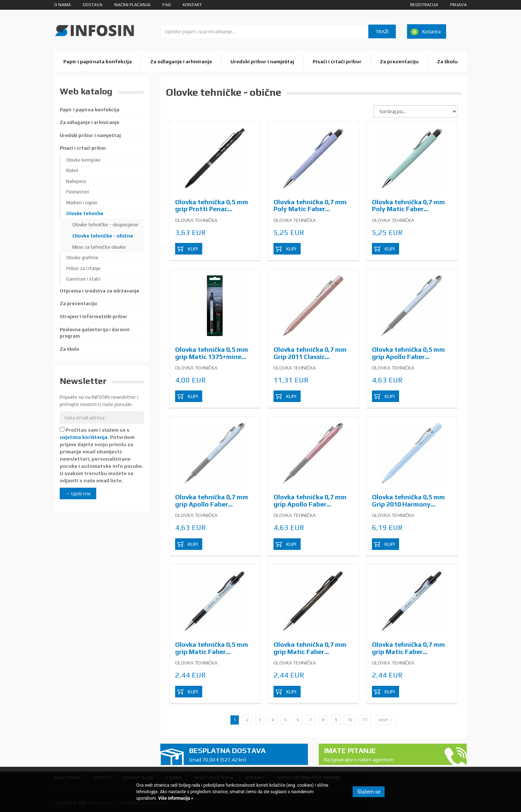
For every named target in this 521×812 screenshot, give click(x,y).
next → (386, 720)
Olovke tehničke (85, 213)
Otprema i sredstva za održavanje (99, 291)
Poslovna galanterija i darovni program (95, 333)
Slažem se (369, 792)
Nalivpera (76, 181)
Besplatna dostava (246, 755)
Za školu (447, 61)
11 (365, 720)
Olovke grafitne (82, 258)
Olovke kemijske (83, 160)
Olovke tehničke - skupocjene (105, 225)
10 (350, 720)
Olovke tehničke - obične (103, 236)
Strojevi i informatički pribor (94, 317)
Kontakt (192, 5)
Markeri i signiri (82, 203)
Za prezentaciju (399, 61)
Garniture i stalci (83, 279)
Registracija (424, 5)
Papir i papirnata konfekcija (98, 61)
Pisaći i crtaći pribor (337, 61)
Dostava (93, 5)
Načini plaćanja (132, 5)
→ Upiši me (78, 493)
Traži (382, 31)
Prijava (458, 5)
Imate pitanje (381, 755)
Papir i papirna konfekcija (90, 110)
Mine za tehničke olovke (99, 247)
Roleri (72, 170)
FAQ (167, 5)
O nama (63, 5)
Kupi (193, 249)
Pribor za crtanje (83, 268)
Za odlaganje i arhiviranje (181, 61)
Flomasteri (78, 192)
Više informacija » (175, 798)
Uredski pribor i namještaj (262, 61)
